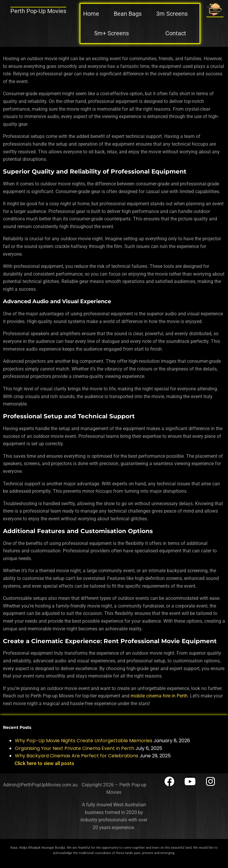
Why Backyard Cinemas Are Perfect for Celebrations (77, 756)
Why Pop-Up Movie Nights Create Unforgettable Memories (84, 741)
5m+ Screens (111, 33)
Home (91, 14)
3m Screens (172, 14)
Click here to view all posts (44, 763)
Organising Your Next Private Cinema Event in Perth (75, 748)
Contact (176, 33)
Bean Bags (128, 14)
